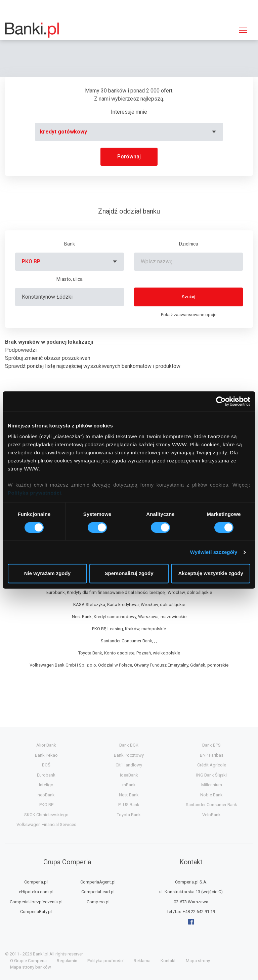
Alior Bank (46, 745)
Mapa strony (198, 961)
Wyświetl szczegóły (214, 552)
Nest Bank (129, 795)
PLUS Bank (129, 805)
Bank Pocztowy (129, 755)
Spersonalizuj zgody (129, 574)
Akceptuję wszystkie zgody (210, 574)
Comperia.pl (36, 882)
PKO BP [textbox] (31, 261)
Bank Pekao (46, 755)
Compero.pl (98, 902)
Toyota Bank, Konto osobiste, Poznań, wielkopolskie (129, 653)
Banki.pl (41, 954)
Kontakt (168, 961)
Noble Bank (211, 795)
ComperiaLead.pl (98, 892)
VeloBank (211, 815)
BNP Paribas (212, 755)
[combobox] (129, 132)
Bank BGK (129, 745)
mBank (129, 785)
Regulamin (67, 961)
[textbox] (129, 132)
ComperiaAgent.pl (98, 882)
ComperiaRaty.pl (36, 912)
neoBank (46, 795)
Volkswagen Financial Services (46, 824)
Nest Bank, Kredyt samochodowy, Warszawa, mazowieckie (129, 617)
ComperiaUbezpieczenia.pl (36, 902)
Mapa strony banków (31, 967)
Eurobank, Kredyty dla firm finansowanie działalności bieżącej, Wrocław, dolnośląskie (129, 592)
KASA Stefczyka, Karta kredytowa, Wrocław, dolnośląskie (129, 605)
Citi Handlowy (129, 765)
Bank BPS (211, 745)
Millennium (212, 785)
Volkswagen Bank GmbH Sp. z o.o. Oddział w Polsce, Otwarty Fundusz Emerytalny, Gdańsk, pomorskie (129, 665)
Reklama (142, 961)
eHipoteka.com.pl (36, 892)
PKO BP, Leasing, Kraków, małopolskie (129, 629)
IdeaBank (129, 775)
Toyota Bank (129, 815)
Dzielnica (189, 244)
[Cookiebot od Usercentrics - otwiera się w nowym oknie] (221, 401)
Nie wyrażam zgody (47, 574)
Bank (70, 244)
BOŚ (46, 765)
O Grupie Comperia (28, 961)
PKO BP (46, 805)
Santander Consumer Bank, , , (129, 641)
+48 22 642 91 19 (199, 912)
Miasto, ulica (70, 279)
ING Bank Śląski (211, 775)
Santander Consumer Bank (211, 805)
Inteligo (46, 785)
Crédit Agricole (212, 765)
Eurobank (46, 775)
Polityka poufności (105, 961)
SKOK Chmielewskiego (46, 815)
